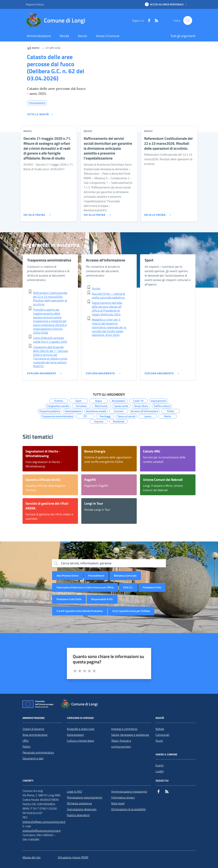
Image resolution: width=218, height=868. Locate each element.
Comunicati (162, 735)
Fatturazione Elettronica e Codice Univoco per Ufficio (85, 587)
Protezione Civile (152, 587)
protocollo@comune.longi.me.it (42, 831)
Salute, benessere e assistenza (130, 735)
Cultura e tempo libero (80, 741)
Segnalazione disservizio (82, 809)
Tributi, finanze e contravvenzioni (121, 744)
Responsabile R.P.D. (102, 599)
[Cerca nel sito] (188, 20)
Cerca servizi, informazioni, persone (86, 563)
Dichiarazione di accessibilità (128, 809)
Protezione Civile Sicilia (69, 599)
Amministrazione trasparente (129, 791)
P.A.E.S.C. (128, 587)
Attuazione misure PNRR (73, 857)
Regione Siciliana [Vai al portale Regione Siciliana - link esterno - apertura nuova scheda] (35, 4)
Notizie (160, 729)
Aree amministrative (35, 735)
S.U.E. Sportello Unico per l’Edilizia (131, 611)
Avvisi (159, 741)
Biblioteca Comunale (125, 576)
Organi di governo (33, 729)
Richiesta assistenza (79, 803)
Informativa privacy (123, 797)
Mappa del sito (31, 857)
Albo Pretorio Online (68, 576)
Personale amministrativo (38, 752)
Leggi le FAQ (75, 791)
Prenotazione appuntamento (85, 797)
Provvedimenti (96, 576)
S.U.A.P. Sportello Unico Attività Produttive (80, 611)
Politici (27, 747)
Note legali (118, 803)
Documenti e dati (33, 758)
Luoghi (160, 771)
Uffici (26, 741)
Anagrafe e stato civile (81, 729)
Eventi (160, 765)
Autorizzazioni (75, 735)
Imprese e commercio (124, 729)
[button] (166, 4)
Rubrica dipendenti (78, 815)
